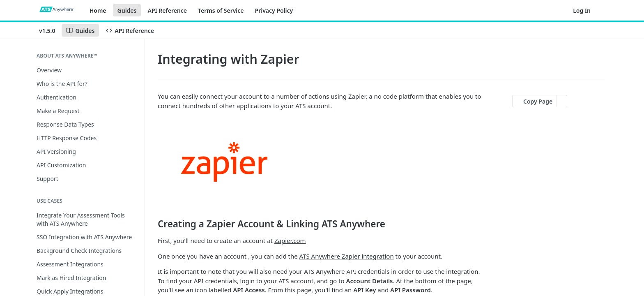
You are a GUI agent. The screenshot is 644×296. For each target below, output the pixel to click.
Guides (127, 10)
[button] (322, 163)
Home (98, 10)
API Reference (167, 10)
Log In (582, 10)
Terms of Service (221, 10)
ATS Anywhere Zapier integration (347, 256)
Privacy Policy (274, 10)
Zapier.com (290, 240)
